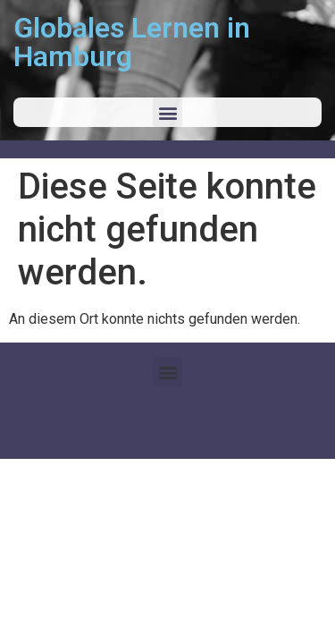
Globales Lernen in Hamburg (132, 42)
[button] (167, 112)
